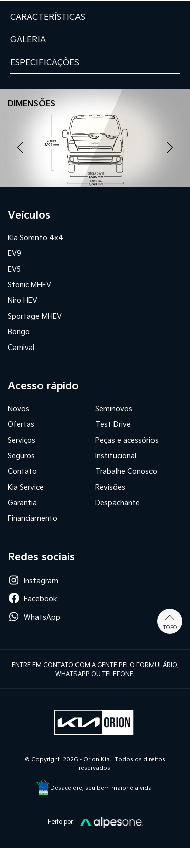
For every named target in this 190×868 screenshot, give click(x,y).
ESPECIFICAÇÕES (45, 62)
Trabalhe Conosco (126, 471)
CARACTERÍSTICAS (48, 16)
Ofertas (21, 424)
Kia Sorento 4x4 (35, 237)
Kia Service (26, 487)
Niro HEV (23, 300)
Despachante (118, 503)
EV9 (14, 253)
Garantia (22, 503)
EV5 (14, 269)
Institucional (116, 455)
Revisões (110, 487)
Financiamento (32, 518)
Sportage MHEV (35, 316)
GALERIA (28, 39)
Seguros (21, 455)
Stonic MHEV (29, 285)
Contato (22, 471)
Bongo (19, 332)
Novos (18, 408)
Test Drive (113, 424)
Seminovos (114, 408)
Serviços (22, 440)
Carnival (21, 347)
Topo (170, 621)
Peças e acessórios (127, 440)
